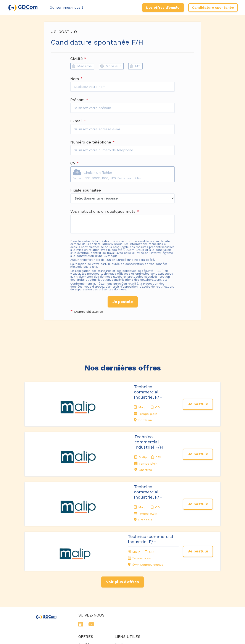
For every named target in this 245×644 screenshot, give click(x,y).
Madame (85, 66)
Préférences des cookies (127, 595)
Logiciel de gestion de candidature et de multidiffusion (122, 636)
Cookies (121, 574)
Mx (138, 66)
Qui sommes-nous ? (67, 7)
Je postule (123, 302)
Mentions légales (122, 559)
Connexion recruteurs (123, 586)
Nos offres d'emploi (163, 7)
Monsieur (113, 66)
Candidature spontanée (213, 7)
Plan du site (124, 580)
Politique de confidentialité (125, 568)
